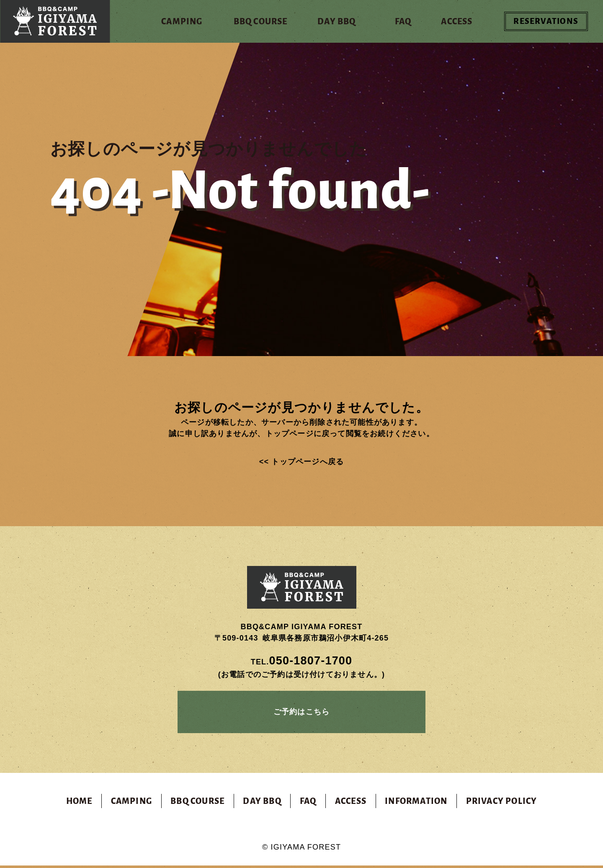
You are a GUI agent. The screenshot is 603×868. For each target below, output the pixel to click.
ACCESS (351, 803)
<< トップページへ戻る (301, 462)
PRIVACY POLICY (502, 803)
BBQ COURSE (197, 803)
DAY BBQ (262, 803)
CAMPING (131, 803)
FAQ (308, 803)
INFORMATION (416, 803)
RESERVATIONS (549, 21)
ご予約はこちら (301, 713)
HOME (79, 803)
